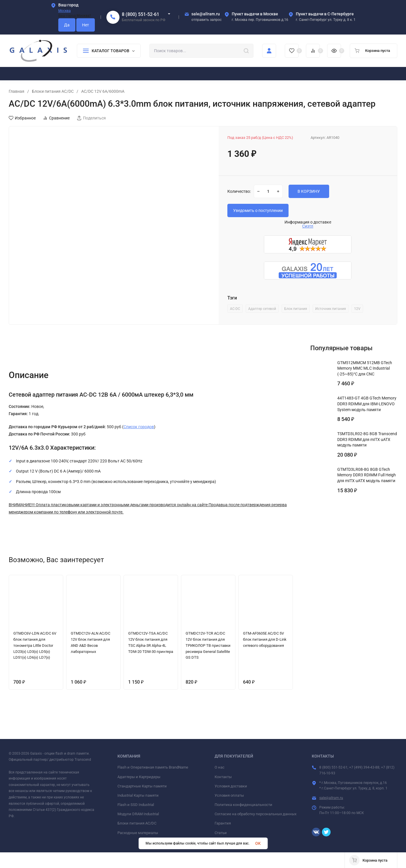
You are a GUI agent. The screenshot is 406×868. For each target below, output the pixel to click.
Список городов (139, 427)
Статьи (221, 833)
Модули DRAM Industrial (138, 814)
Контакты (223, 777)
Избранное (22, 118)
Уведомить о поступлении (258, 210)
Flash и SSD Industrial (136, 805)
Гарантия (223, 823)
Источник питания (331, 309)
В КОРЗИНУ (309, 191)
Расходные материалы (138, 833)
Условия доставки (231, 786)
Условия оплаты (229, 795)
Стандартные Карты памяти (142, 786)
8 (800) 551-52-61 (141, 14)
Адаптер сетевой (262, 309)
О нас (220, 767)
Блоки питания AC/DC (53, 91)
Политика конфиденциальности (243, 805)
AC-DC (235, 309)
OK (258, 843)
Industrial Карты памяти (138, 795)
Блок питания (296, 309)
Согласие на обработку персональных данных (255, 814)
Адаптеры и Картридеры (139, 777)
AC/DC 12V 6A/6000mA (103, 91)
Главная (17, 91)
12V (357, 309)
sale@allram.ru (331, 798)
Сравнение (56, 118)
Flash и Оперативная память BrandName (153, 767)
